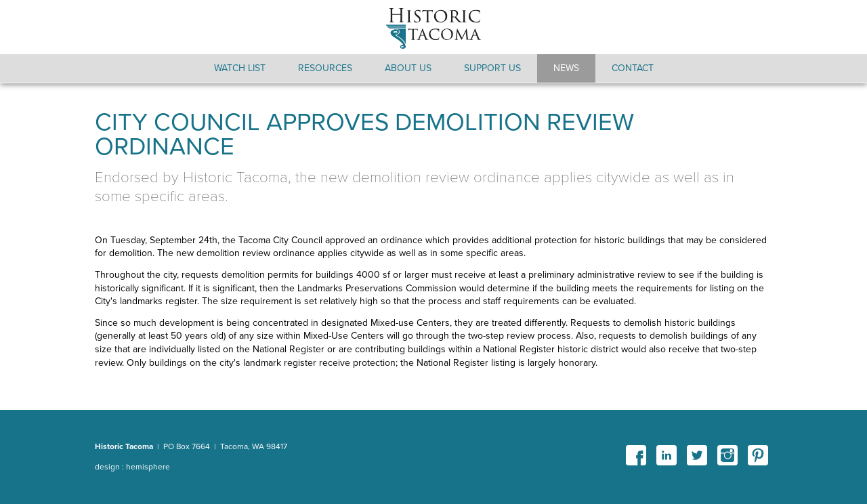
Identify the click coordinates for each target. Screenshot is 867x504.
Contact (633, 68)
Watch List (240, 68)
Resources (325, 68)
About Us (408, 68)
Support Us (492, 68)
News (566, 68)
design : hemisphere (132, 467)
